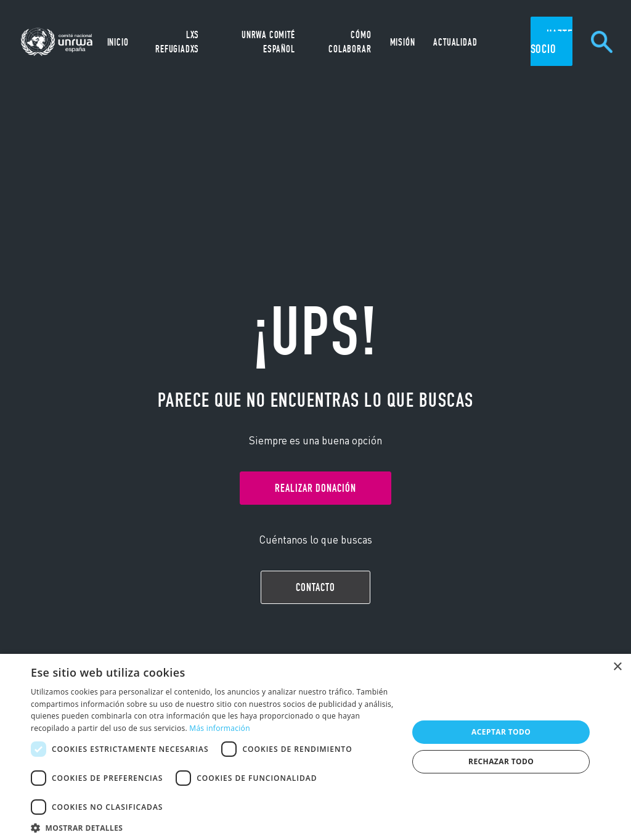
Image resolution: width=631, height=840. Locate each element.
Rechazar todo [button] (501, 761)
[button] (214, 826)
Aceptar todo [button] (501, 732)
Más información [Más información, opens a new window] (219, 728)
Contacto (315, 587)
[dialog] (315, 747)
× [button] (617, 667)
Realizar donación (315, 488)
